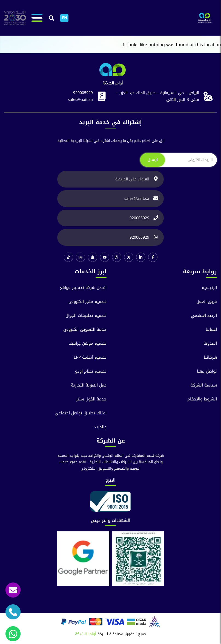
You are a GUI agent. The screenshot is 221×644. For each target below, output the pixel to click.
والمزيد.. (99, 427)
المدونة (210, 343)
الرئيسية (209, 288)
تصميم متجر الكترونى (87, 302)
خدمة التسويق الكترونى (85, 330)
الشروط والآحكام (202, 399)
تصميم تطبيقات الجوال (86, 316)
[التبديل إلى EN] (64, 18)
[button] (51, 18)
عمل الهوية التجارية (89, 385)
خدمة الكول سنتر (91, 399)
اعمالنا (211, 330)
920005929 (83, 93)
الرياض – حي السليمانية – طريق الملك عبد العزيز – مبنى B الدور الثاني (157, 96)
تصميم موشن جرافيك (87, 343)
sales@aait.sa (80, 100)
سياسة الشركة (204, 385)
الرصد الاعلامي (204, 316)
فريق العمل (207, 302)
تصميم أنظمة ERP (90, 357)
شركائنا (210, 357)
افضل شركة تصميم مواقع (83, 288)
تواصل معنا (207, 371)
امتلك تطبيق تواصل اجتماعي (81, 413)
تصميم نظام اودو (91, 371)
